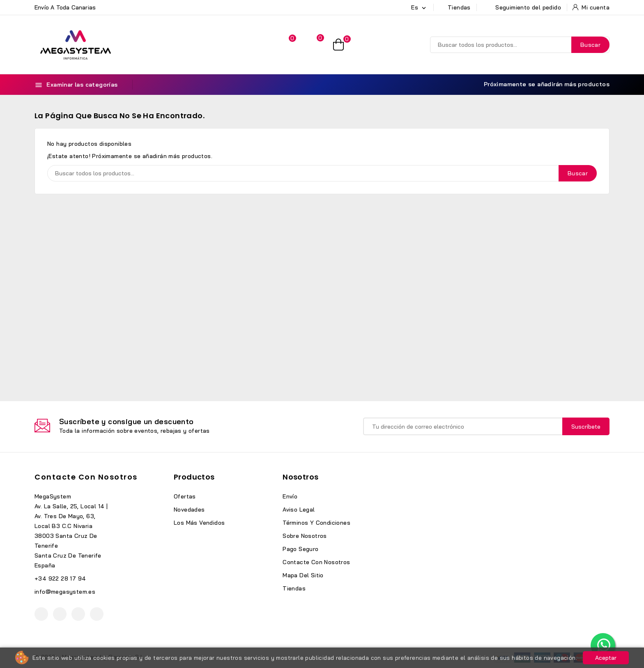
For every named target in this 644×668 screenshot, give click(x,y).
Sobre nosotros (305, 536)
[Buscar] (520, 45)
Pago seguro (300, 549)
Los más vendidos (199, 523)
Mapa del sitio (303, 575)
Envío (290, 496)
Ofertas (185, 496)
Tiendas (294, 588)
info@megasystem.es (65, 592)
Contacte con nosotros (86, 477)
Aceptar (606, 658)
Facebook (41, 614)
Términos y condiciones (316, 523)
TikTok (97, 614)
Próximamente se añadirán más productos (542, 84)
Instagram (78, 614)
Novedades (189, 510)
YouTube (60, 614)
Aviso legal (299, 510)
